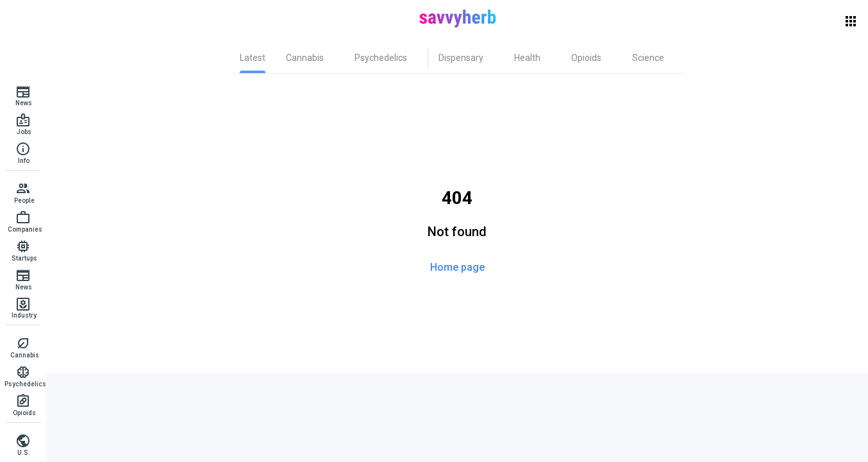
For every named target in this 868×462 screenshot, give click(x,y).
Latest (253, 58)
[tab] (253, 58)
